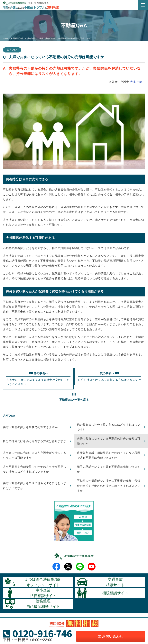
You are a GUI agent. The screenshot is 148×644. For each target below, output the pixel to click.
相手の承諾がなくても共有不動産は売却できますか (109, 469)
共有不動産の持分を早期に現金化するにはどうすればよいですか (35, 486)
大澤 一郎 (136, 82)
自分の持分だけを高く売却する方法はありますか (35, 441)
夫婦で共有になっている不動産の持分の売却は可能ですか (109, 441)
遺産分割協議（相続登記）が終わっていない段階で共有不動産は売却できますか (109, 455)
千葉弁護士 (31, 7)
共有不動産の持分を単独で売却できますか (30, 427)
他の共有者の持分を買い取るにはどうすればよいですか (109, 427)
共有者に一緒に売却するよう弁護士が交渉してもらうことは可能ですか (35, 455)
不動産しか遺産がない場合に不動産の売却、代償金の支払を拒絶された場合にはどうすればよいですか (109, 486)
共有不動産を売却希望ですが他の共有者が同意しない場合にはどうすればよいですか (35, 469)
